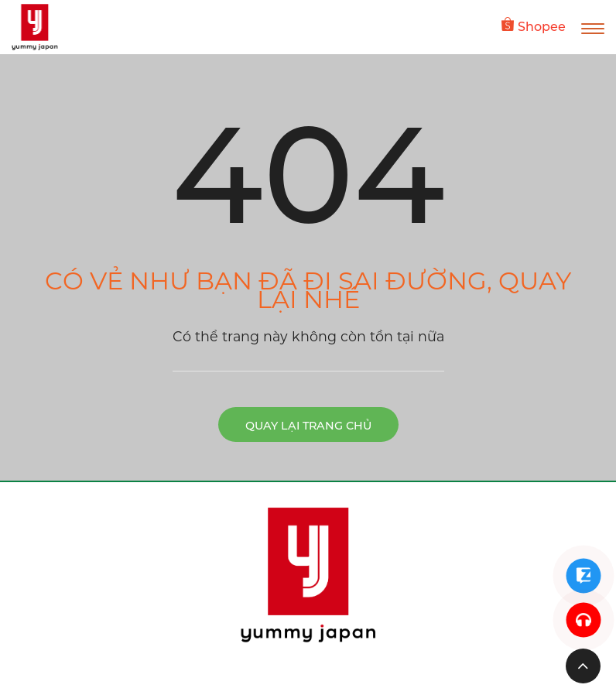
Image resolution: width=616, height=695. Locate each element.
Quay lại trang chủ (308, 426)
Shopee (534, 26)
